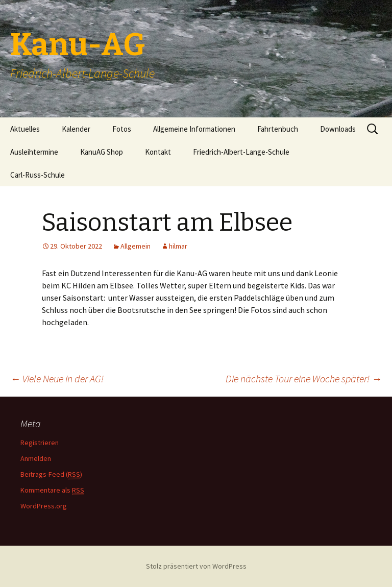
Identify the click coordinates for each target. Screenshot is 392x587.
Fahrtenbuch (278, 129)
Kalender (76, 129)
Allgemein (136, 246)
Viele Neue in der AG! (57, 378)
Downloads (338, 129)
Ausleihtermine (34, 152)
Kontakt (158, 152)
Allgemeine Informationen (194, 129)
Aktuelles (25, 129)
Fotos (122, 129)
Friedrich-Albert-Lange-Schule (241, 152)
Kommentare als (52, 490)
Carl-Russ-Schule (38, 175)
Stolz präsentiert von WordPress (196, 566)
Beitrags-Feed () (51, 474)
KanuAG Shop (102, 152)
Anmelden (36, 458)
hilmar (178, 246)
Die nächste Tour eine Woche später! (304, 378)
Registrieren (40, 443)
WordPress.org (44, 506)
